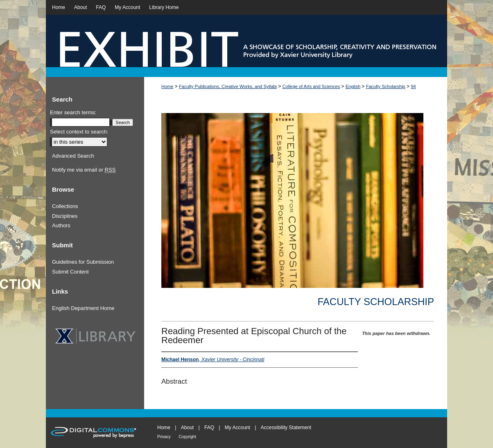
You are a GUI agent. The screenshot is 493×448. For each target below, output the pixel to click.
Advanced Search (73, 156)
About (187, 428)
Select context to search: (79, 132)
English (353, 86)
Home (167, 86)
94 (413, 86)
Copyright (187, 437)
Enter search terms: (73, 112)
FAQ (209, 428)
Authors (61, 225)
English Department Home (83, 308)
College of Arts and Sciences (311, 86)
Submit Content (70, 272)
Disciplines (65, 216)
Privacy (164, 437)
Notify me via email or (84, 170)
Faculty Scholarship (386, 86)
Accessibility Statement (286, 428)
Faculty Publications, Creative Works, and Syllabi (228, 86)
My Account (237, 428)
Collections (65, 206)
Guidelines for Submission (83, 262)
